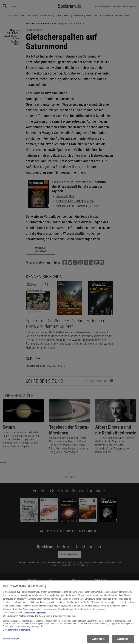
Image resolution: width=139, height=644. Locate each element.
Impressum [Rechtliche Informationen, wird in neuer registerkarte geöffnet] (41, 617)
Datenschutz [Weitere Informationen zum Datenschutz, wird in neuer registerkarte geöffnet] (29, 617)
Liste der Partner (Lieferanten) (17, 635)
